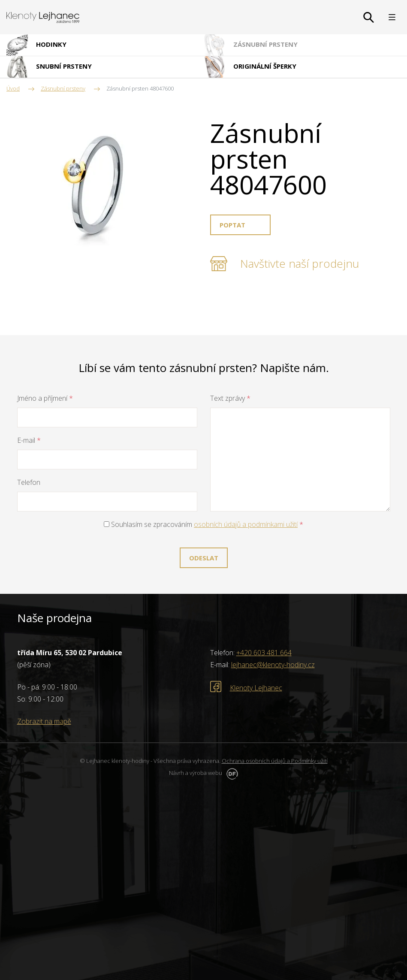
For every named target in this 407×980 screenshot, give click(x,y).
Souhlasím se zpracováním (203, 524)
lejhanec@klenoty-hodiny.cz (273, 665)
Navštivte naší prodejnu (300, 263)
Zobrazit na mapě (44, 721)
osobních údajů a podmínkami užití (246, 524)
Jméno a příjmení (45, 398)
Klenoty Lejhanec (256, 688)
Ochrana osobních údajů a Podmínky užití (275, 761)
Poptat (232, 225)
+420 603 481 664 (264, 653)
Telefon (29, 482)
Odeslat (204, 558)
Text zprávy (230, 398)
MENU (392, 17)
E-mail (29, 440)
